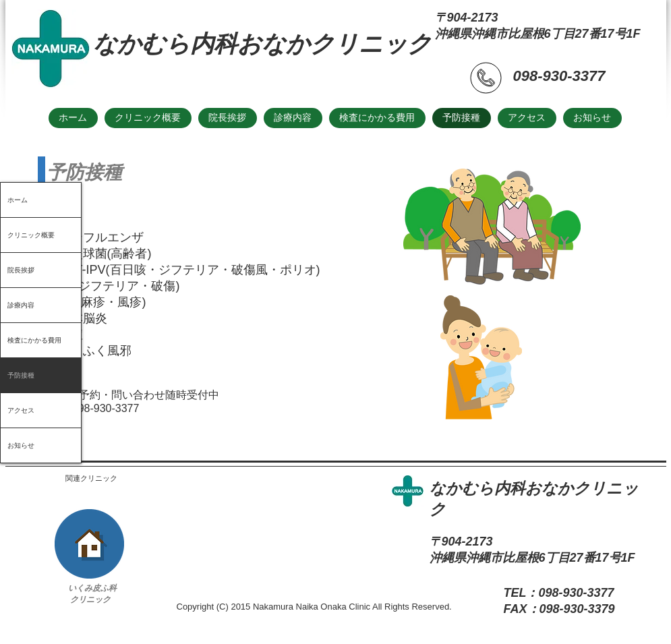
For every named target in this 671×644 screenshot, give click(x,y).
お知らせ (21, 445)
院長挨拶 (21, 270)
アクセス (21, 410)
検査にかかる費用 (34, 340)
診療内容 (21, 305)
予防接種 (21, 375)
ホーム (18, 200)
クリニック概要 (31, 235)
